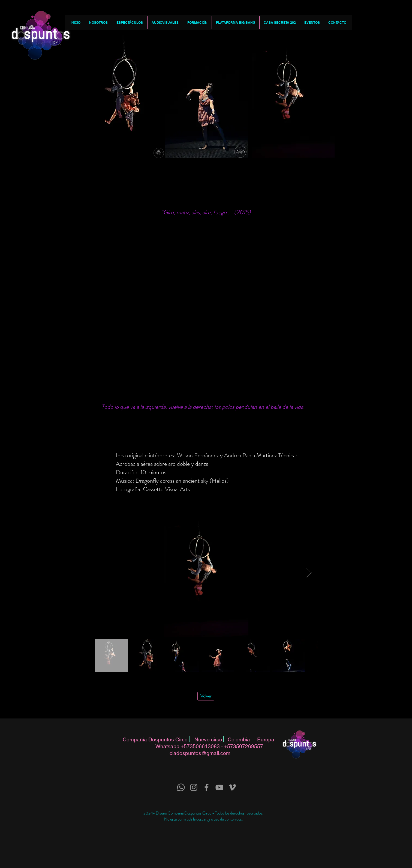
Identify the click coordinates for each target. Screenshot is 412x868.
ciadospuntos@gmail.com (200, 753)
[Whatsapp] (181, 787)
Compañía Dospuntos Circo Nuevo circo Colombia (188, 739)
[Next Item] (309, 573)
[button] (98, 23)
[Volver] (206, 696)
